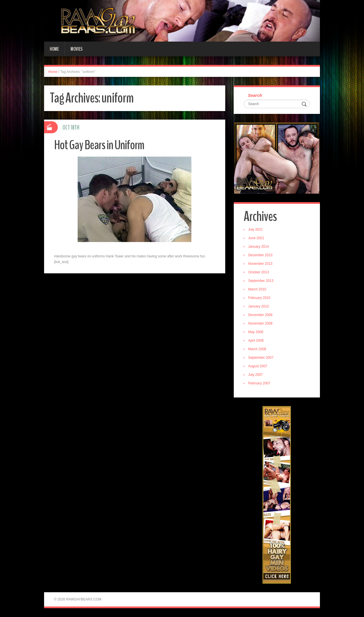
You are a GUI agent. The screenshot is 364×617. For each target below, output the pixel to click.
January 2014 (259, 247)
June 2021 (256, 238)
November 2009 (260, 324)
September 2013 (261, 281)
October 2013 (259, 272)
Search (255, 96)
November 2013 (260, 264)
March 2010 (257, 290)
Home (54, 49)
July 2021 (256, 230)
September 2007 (261, 358)
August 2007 (258, 366)
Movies (76, 49)
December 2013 (260, 255)
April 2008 (256, 341)
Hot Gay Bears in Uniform (99, 145)
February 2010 (259, 298)
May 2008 (256, 332)
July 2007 (256, 375)
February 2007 (259, 384)
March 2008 (257, 349)
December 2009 (260, 315)
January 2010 (259, 307)
